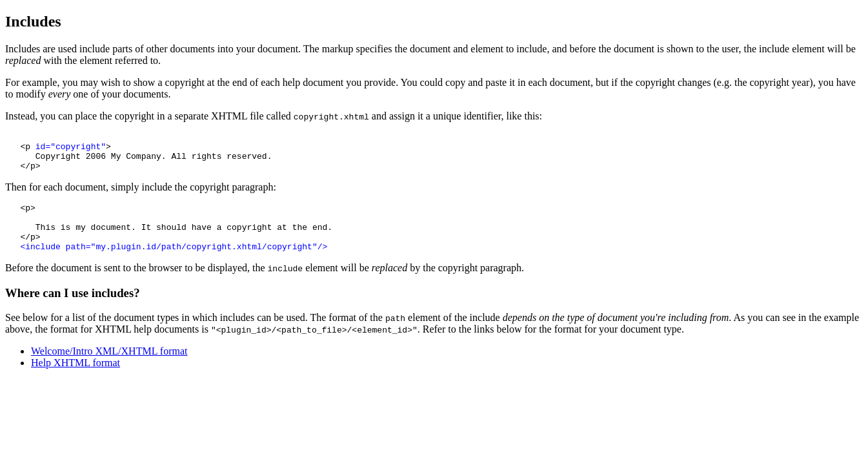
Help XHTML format (76, 380)
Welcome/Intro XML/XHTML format (109, 368)
